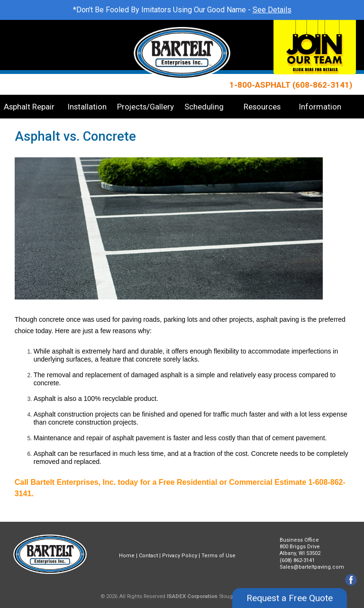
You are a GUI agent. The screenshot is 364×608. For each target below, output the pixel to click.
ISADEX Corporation (192, 596)
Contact (148, 556)
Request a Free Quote (290, 586)
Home (127, 556)
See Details (272, 10)
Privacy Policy (180, 556)
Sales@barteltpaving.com (312, 567)
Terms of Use (218, 556)
